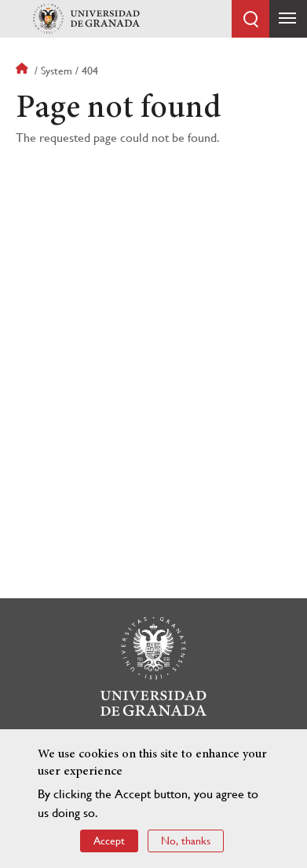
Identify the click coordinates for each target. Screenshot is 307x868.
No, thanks (186, 841)
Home (24, 71)
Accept (109, 841)
